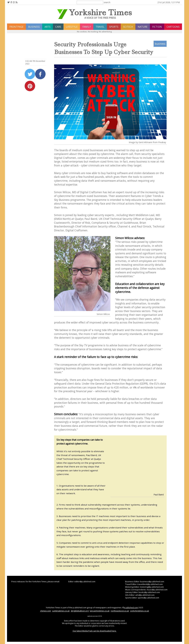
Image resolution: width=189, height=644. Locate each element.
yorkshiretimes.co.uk (140, 611)
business (34, 27)
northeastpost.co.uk (120, 611)
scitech (128, 27)
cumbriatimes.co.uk (61, 611)
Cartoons (173, 27)
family (87, 27)
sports (114, 27)
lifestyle (72, 27)
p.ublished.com (131, 608)
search (107, 2)
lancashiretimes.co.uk (100, 611)
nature (143, 27)
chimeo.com (46, 611)
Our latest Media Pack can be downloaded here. (94, 631)
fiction (157, 27)
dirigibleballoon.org (80, 611)
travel (100, 27)
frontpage (16, 27)
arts (48, 27)
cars (58, 27)
